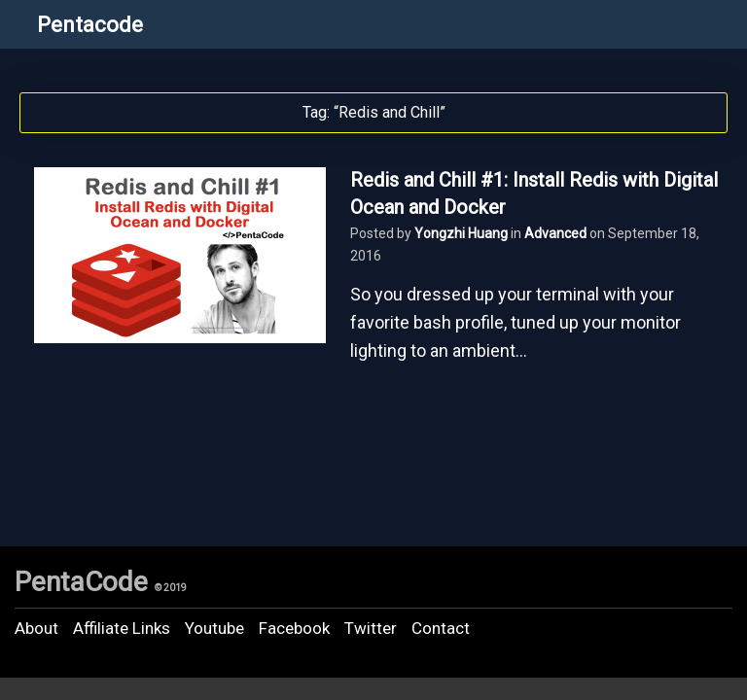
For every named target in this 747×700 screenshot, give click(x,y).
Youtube (214, 628)
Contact (441, 628)
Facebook (294, 628)
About (36, 628)
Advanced (555, 233)
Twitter (371, 628)
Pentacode (90, 25)
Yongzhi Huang (461, 233)
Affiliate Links (122, 628)
